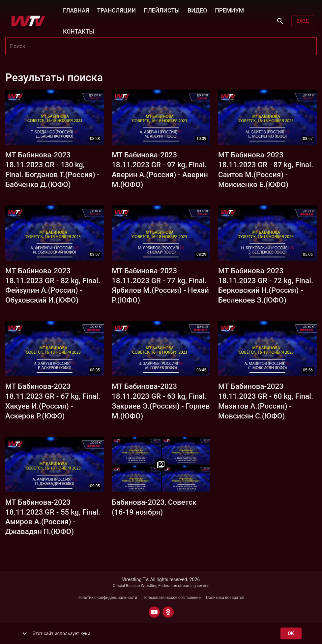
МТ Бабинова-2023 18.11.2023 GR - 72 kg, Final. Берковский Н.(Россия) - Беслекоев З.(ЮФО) (266, 285)
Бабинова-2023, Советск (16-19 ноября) (154, 507)
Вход (303, 21)
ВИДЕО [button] (197, 10)
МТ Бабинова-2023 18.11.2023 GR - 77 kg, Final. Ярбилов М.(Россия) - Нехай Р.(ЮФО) (160, 285)
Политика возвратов (225, 598)
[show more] (25, 633)
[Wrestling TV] (28, 21)
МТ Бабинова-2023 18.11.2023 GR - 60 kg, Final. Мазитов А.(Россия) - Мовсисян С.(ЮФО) (266, 401)
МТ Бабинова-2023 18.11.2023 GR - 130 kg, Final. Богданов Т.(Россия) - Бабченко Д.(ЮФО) (52, 170)
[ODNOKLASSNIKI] (168, 612)
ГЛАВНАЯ (76, 10)
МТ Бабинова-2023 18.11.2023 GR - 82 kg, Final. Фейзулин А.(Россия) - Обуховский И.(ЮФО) (53, 285)
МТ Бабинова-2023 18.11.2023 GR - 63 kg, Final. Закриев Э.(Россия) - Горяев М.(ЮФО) (161, 401)
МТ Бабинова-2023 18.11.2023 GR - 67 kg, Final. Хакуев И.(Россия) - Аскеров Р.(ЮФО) (53, 401)
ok (291, 634)
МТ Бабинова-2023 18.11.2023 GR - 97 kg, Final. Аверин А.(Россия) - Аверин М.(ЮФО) (160, 170)
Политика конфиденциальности (107, 598)
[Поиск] (280, 21)
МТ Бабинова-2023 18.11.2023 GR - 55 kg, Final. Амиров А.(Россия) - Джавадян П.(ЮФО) (53, 517)
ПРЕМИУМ (229, 10)
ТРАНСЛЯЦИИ (116, 10)
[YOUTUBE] (154, 612)
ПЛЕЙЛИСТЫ (162, 10)
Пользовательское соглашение (172, 598)
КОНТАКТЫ (78, 31)
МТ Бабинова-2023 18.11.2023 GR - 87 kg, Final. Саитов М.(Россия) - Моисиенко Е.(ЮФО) (266, 170)
